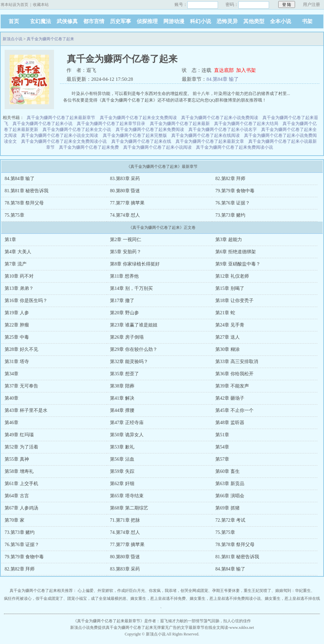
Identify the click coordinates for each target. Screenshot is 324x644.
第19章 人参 (17, 313)
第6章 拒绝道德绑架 (236, 252)
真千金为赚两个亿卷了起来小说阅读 (157, 147)
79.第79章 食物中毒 (235, 191)
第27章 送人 (228, 337)
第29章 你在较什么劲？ (134, 349)
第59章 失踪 (122, 471)
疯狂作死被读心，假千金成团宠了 (34, 598)
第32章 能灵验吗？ (129, 362)
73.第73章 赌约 (230, 215)
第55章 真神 (17, 459)
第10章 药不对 (19, 276)
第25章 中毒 (17, 337)
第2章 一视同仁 (126, 240)
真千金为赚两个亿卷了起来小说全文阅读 (60, 135)
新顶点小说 (13, 39)
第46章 (12, 423)
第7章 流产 (16, 264)
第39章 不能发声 (232, 386)
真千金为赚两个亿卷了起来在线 (141, 141)
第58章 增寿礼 (19, 471)
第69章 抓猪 (228, 508)
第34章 (12, 374)
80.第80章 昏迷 (125, 191)
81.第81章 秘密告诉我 (27, 191)
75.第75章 (14, 215)
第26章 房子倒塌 (127, 337)
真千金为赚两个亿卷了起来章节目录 (111, 123)
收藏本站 (41, 5)
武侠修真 (67, 21)
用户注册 (311, 4)
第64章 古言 (17, 496)
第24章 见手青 (230, 325)
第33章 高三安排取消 (237, 362)
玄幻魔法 (40, 21)
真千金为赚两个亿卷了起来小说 (42, 123)
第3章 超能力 (229, 240)
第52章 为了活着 (21, 447)
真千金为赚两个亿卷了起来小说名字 (223, 129)
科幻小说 (201, 21)
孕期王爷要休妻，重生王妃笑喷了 (242, 591)
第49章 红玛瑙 (19, 435)
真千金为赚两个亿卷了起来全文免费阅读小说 (64, 141)
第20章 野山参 (124, 313)
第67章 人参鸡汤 (21, 508)
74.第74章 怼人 (125, 215)
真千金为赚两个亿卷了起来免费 (89, 147)
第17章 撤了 (122, 301)
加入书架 (246, 70)
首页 (14, 21)
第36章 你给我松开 (234, 374)
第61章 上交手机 (21, 484)
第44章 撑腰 (122, 410)
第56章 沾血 (122, 459)
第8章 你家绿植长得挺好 (135, 264)
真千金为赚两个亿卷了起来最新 (180, 123)
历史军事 (121, 21)
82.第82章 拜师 (230, 179)
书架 (307, 21)
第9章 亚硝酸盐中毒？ (238, 264)
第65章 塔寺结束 (127, 496)
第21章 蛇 (225, 313)
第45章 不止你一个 (234, 410)
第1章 (10, 240)
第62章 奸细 (122, 484)
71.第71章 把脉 (125, 520)
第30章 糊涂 (228, 349)
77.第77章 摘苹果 (127, 203)
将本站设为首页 (14, 5)
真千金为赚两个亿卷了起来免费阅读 (150, 129)
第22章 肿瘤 (17, 325)
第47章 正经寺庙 (127, 423)
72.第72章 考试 (230, 520)
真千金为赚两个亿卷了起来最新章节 (61, 118)
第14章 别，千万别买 (131, 288)
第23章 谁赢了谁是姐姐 (134, 325)
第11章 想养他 (124, 276)
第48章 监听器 (230, 423)
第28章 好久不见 (21, 349)
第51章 (222, 435)
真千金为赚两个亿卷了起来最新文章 (210, 141)
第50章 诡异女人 (127, 435)
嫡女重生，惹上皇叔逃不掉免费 (158, 598)
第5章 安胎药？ (126, 252)
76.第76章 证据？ (233, 203)
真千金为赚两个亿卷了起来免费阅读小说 (234, 147)
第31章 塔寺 (17, 362)
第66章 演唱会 (230, 496)
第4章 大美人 (18, 252)
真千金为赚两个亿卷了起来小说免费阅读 (220, 118)
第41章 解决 (122, 398)
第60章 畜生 (228, 471)
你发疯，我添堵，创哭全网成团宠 (178, 591)
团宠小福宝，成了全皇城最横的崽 (97, 598)
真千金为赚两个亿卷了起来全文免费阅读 (138, 118)
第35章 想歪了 (124, 374)
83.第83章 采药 (125, 179)
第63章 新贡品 (230, 484)
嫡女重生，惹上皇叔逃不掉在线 (292, 598)
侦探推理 (147, 21)
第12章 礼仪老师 (232, 276)
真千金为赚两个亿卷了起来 (50, 39)
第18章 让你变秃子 (234, 301)
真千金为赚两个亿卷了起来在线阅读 (205, 135)
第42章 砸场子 (230, 398)
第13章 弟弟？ (19, 288)
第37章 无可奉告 (21, 386)
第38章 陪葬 (122, 386)
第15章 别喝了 (230, 288)
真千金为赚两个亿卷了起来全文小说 (77, 129)
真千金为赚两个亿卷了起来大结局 (246, 123)
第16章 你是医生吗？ (26, 301)
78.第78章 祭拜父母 (24, 203)
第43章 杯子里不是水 (26, 410)
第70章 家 (14, 520)
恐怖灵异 (227, 21)
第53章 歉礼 (122, 447)
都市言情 (94, 21)
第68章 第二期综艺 (129, 508)
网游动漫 (174, 21)
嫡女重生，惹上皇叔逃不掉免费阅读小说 (225, 598)
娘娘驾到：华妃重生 (293, 591)
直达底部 (224, 70)
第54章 (222, 447)
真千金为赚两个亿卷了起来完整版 (135, 135)
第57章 (222, 459)
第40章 (12, 398)
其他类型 (254, 21)
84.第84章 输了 (223, 79)
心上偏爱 (86, 591)
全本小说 (281, 21)
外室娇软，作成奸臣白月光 (121, 591)
